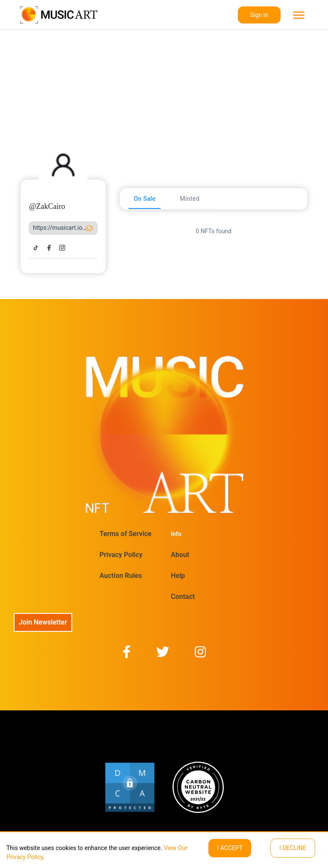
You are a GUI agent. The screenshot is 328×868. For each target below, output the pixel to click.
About (180, 555)
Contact (183, 597)
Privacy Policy (121, 555)
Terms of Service (126, 534)
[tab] (145, 199)
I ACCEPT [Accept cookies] (230, 848)
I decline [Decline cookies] (293, 848)
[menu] (298, 15)
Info (176, 534)
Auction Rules (121, 576)
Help (178, 576)
